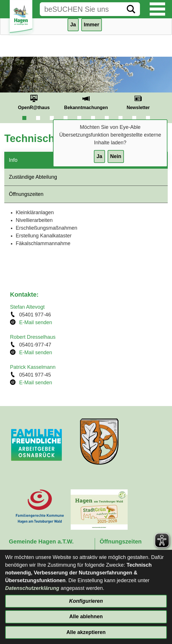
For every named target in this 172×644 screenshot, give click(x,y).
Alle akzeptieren (86, 632)
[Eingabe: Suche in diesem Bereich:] (81, 9)
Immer (92, 25)
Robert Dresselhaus (33, 337)
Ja (99, 156)
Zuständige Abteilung (33, 177)
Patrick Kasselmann (33, 367)
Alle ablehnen (86, 617)
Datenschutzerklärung (32, 588)
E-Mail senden (36, 322)
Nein (116, 156)
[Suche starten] (131, 9)
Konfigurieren (86, 601)
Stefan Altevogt (27, 307)
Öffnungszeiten (26, 194)
